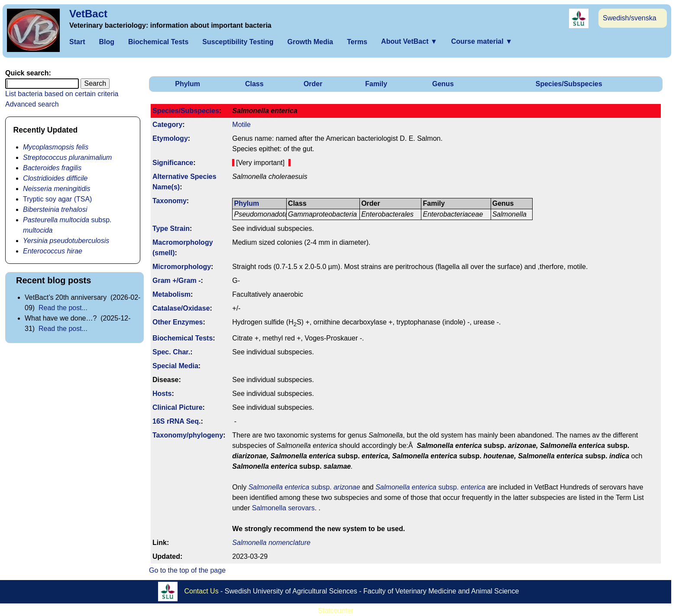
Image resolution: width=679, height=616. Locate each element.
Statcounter (336, 611)
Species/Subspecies (569, 84)
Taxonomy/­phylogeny (188, 435)
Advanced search (32, 104)
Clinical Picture (178, 407)
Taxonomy (170, 201)
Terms (357, 42)
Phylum (188, 84)
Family (376, 84)
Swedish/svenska (630, 18)
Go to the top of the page (187, 570)
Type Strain (171, 229)
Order (313, 84)
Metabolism (171, 294)
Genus (443, 84)
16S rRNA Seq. (176, 421)
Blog (107, 42)
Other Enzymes (178, 322)
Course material (482, 41)
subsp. (304, 487)
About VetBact (409, 41)
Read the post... (63, 308)
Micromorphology (182, 267)
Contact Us (202, 591)
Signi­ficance (173, 163)
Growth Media (310, 42)
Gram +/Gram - (177, 280)
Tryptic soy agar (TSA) (57, 199)
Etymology (170, 138)
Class (254, 84)
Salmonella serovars (283, 508)
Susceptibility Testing (238, 42)
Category (167, 125)
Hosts (162, 394)
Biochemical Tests (158, 42)
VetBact (88, 14)
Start (77, 42)
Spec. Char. (171, 352)
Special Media (175, 366)
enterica (473, 487)
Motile (241, 125)
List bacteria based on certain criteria (62, 94)
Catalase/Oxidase (181, 308)
